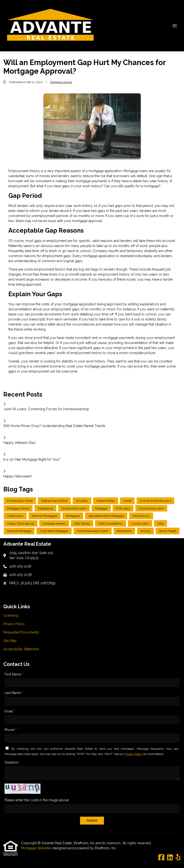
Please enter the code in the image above (37, 800)
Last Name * (14, 693)
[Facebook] (161, 858)
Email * (10, 711)
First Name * (14, 674)
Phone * (11, 730)
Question (11, 762)
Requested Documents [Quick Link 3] (21, 632)
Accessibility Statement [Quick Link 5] (21, 649)
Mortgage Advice (61, 82)
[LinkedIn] (170, 858)
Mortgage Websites (37, 848)
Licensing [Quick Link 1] (11, 615)
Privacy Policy (134, 754)
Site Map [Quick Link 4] (10, 641)
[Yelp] (178, 858)
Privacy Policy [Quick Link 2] (14, 624)
